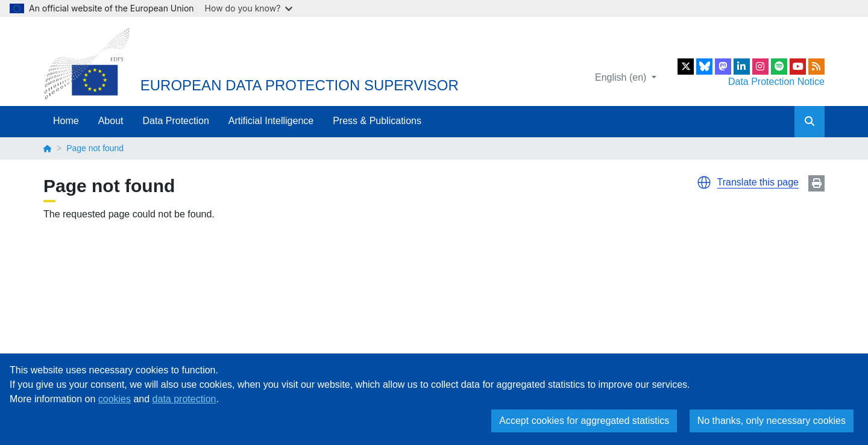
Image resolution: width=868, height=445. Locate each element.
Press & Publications (377, 121)
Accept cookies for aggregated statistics (584, 421)
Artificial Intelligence (271, 121)
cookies (115, 399)
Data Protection (176, 121)
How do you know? (249, 8)
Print (816, 183)
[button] (704, 182)
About (111, 121)
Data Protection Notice (776, 82)
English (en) (622, 77)
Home (66, 121)
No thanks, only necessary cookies (772, 421)
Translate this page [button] (758, 182)
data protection (184, 399)
